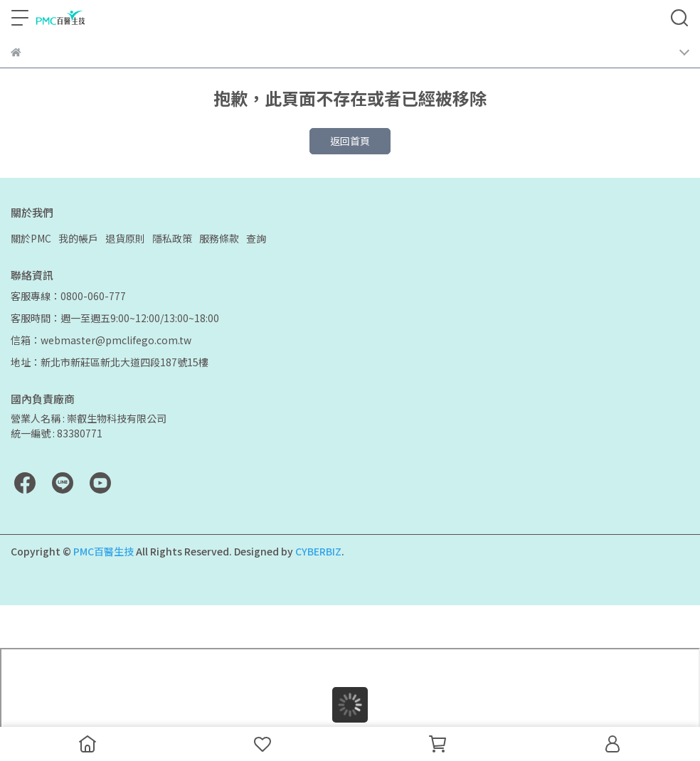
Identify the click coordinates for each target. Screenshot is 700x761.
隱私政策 (172, 238)
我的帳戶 (78, 238)
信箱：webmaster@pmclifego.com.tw (101, 340)
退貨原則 (125, 238)
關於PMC (31, 238)
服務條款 (219, 238)
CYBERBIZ (318, 551)
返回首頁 (350, 141)
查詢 (256, 238)
